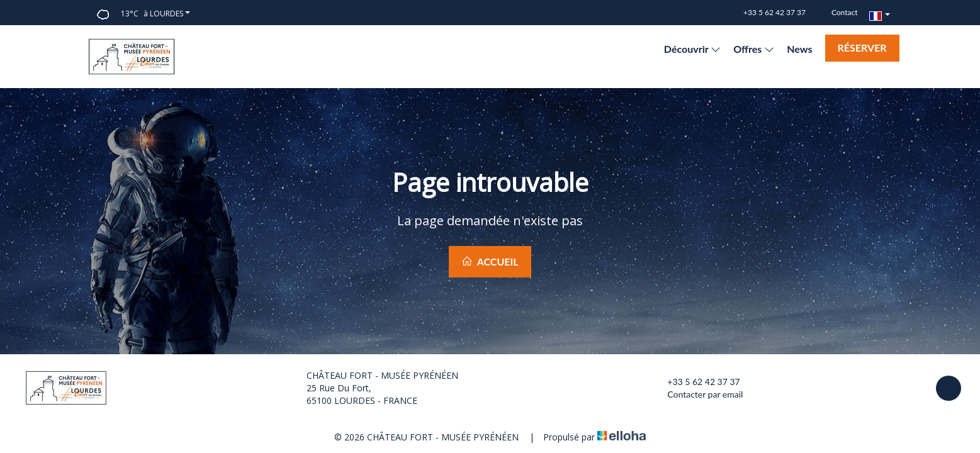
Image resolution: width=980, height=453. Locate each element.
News (799, 49)
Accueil (490, 261)
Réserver (862, 48)
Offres (754, 49)
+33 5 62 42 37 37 (696, 382)
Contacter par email (698, 394)
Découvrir (692, 49)
